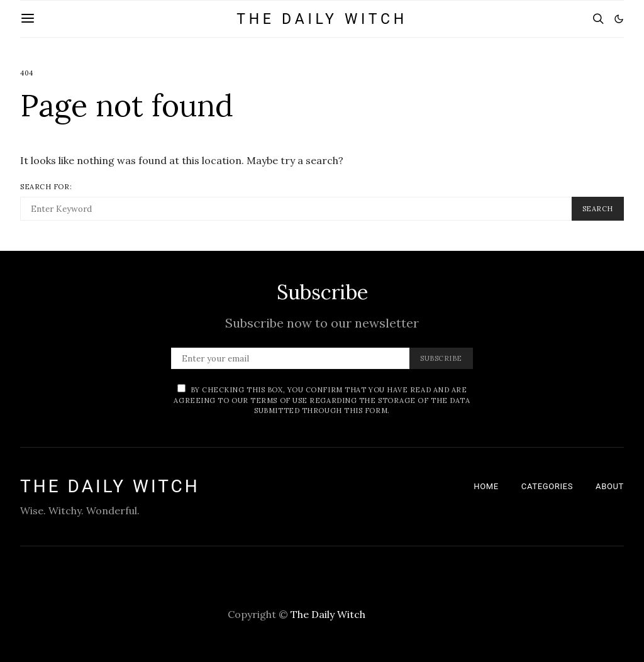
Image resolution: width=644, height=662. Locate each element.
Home (486, 486)
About (610, 486)
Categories (547, 486)
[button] (619, 19)
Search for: (46, 187)
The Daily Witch (322, 19)
